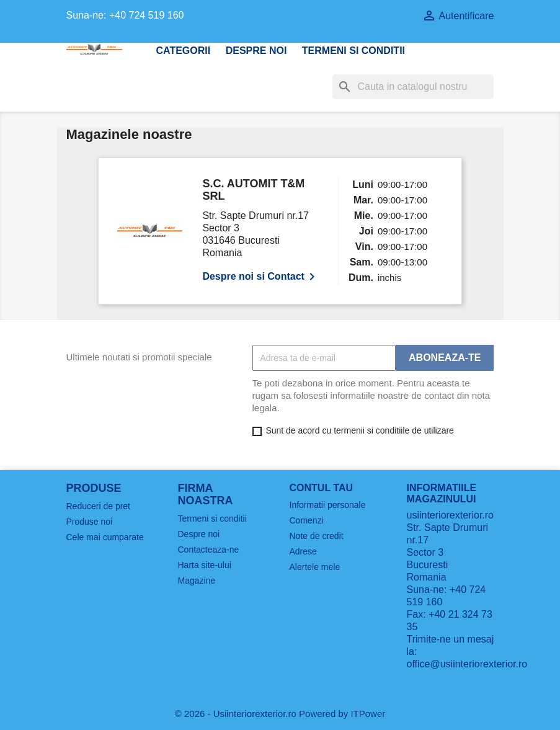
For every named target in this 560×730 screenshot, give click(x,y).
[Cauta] (413, 87)
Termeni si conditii (353, 51)
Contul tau (322, 488)
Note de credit (317, 536)
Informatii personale (328, 505)
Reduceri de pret (99, 506)
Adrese (303, 551)
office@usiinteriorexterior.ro (467, 664)
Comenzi (307, 520)
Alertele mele (315, 567)
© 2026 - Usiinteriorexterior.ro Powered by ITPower (280, 714)
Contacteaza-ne (209, 550)
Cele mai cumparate (105, 537)
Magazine (197, 581)
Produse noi (90, 522)
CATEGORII (184, 51)
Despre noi (256, 51)
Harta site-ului (205, 565)
